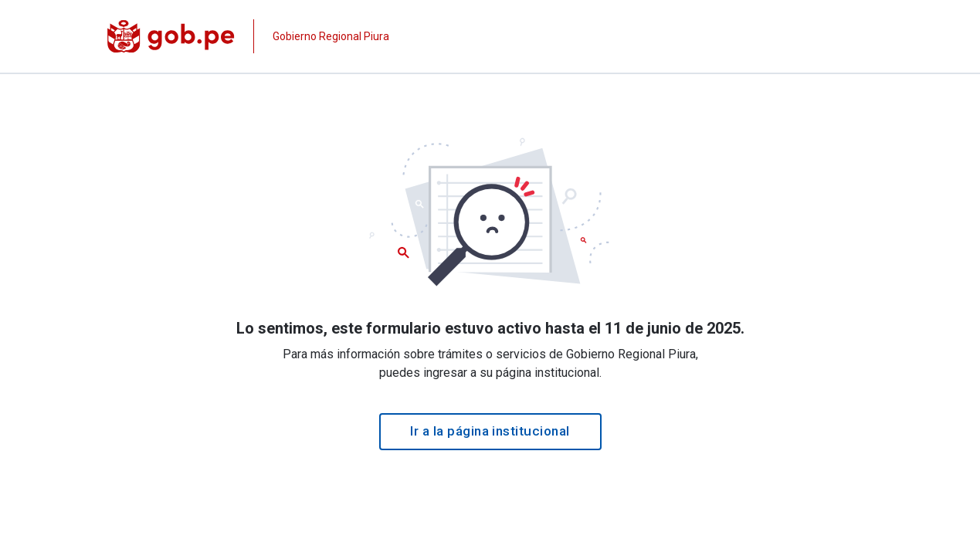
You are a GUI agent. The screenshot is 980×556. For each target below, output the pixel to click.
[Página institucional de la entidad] (249, 36)
